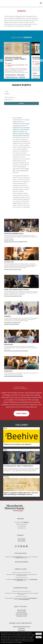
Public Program (21, 75)
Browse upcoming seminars (11, 324)
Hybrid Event (22, 77)
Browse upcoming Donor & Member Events (16, 242)
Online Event (36, 78)
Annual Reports (22, 630)
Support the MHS (9, 240)
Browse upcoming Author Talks (13, 269)
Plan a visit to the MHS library (21, 562)
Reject (39, 637)
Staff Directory (21, 629)
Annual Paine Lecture (11, 75)
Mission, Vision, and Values (22, 614)
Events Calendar (21, 541)
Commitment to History (22, 616)
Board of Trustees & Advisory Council (21, 627)
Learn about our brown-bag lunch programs (16, 351)
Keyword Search (9, 100)
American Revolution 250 (11, 77)
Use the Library (34, 579)
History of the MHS (21, 610)
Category (7, 94)
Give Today (21, 414)
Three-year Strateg (21, 612)
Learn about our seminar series (12, 322)
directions (26, 522)
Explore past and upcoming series (13, 296)
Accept (39, 634)
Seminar (35, 73)
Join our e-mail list (21, 539)
